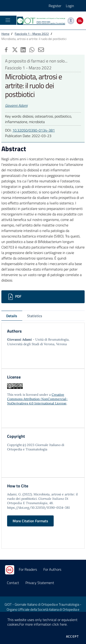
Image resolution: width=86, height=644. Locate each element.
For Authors (52, 569)
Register (55, 6)
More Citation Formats (30, 521)
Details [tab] (12, 316)
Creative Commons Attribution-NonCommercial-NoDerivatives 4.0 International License (37, 399)
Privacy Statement (40, 583)
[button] (6, 49)
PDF (14, 297)
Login (70, 6)
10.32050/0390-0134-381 (34, 130)
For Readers (28, 569)
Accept (72, 636)
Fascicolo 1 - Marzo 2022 (32, 34)
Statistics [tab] (35, 316)
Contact (13, 583)
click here (60, 624)
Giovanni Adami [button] (16, 105)
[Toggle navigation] (8, 20)
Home (5, 34)
